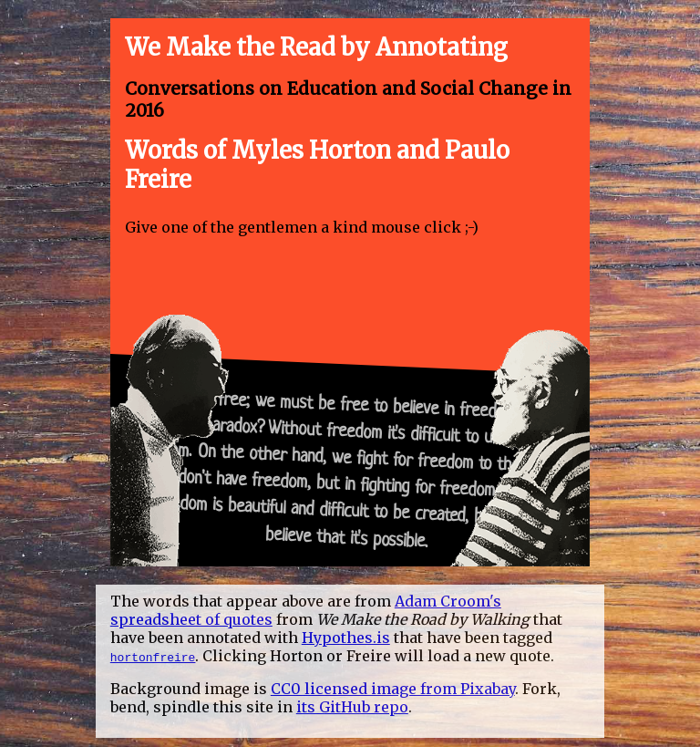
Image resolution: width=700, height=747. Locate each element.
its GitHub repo (352, 707)
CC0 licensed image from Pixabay (393, 689)
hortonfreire (153, 657)
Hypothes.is (346, 638)
